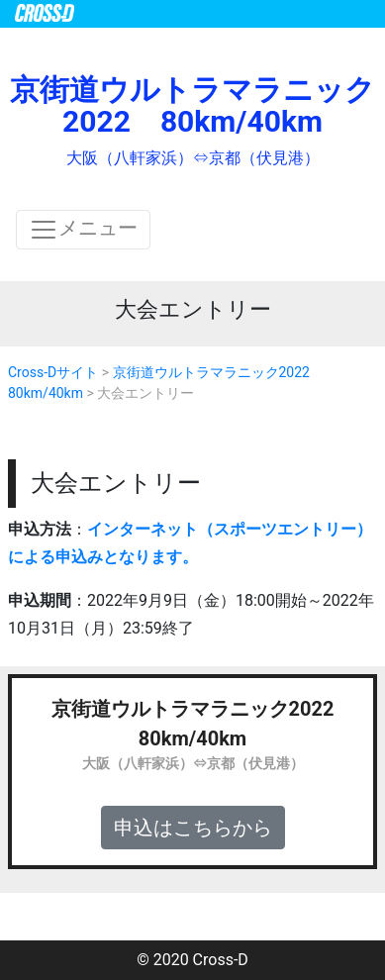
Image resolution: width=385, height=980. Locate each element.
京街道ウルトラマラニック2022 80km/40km (192, 105)
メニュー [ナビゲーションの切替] (83, 230)
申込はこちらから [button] (193, 828)
